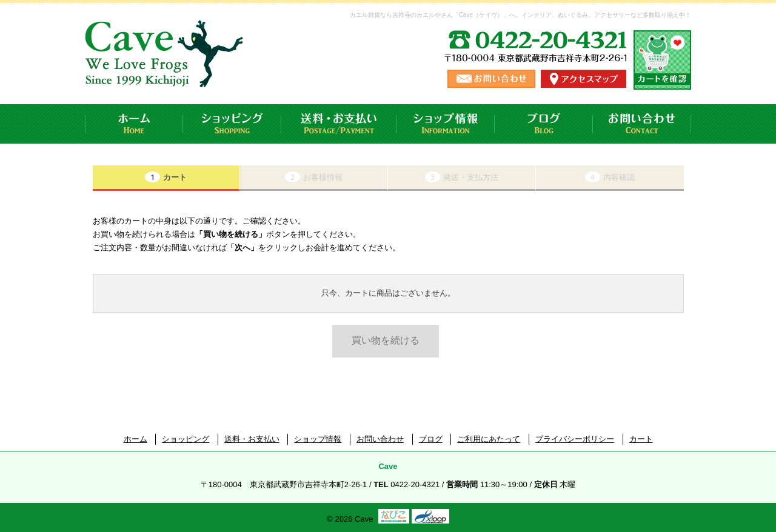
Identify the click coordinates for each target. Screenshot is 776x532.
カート (641, 439)
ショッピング (232, 124)
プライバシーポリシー (575, 439)
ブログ (544, 124)
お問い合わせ (642, 124)
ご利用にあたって (489, 439)
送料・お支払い (339, 124)
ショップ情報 (446, 124)
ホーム (134, 124)
